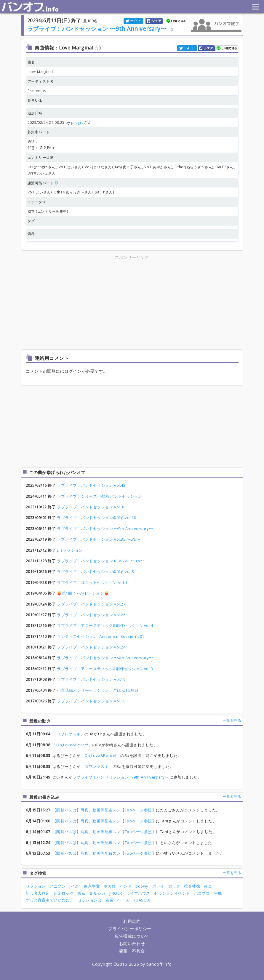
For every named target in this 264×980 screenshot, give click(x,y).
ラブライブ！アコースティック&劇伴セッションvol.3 (105, 669)
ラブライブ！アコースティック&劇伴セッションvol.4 (105, 625)
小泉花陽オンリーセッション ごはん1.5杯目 (98, 690)
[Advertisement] (80, 302)
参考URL (35, 100)
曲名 (31, 62)
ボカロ (110, 886)
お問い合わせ (132, 943)
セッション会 (90, 900)
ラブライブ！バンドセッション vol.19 (91, 679)
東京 (81, 893)
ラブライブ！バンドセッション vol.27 (91, 604)
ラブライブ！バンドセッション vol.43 (91, 485)
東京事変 (92, 886)
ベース (123, 900)
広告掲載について (132, 936)
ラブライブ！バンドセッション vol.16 (91, 701)
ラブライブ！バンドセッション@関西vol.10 (96, 518)
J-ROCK (116, 893)
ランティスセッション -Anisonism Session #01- (101, 636)
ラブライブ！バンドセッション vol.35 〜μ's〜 (99, 539)
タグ (31, 221)
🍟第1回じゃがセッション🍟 (83, 593)
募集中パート (39, 132)
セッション (36, 886)
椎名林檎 (192, 886)
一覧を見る (232, 720)
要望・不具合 (132, 951)
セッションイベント (172, 893)
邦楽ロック (64, 893)
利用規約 (132, 921)
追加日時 (35, 113)
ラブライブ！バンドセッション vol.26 (91, 615)
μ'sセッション (70, 550)
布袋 (109, 900)
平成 (218, 893)
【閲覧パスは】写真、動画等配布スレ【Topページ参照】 (104, 810)
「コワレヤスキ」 (68, 734)
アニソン (57, 886)
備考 (31, 234)
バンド (126, 886)
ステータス (37, 202)
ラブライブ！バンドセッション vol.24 (91, 647)
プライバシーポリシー (130, 929)
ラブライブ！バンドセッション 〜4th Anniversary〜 (105, 658)
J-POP (75, 886)
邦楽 (208, 886)
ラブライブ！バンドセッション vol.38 (91, 507)
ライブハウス (138, 893)
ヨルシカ (97, 893)
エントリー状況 (41, 157)
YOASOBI (142, 900)
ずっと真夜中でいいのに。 (50, 900)
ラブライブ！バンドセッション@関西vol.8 (95, 571)
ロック (174, 886)
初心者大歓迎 (38, 893)
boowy (142, 886)
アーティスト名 (41, 81)
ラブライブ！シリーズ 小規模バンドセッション (100, 496)
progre (77, 122)
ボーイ (158, 886)
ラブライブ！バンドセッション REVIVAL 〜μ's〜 (101, 561)
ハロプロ (202, 893)
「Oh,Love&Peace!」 (72, 745)
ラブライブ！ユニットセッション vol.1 (92, 582)
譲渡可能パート (43, 183)
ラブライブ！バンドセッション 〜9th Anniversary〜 (98, 29)
